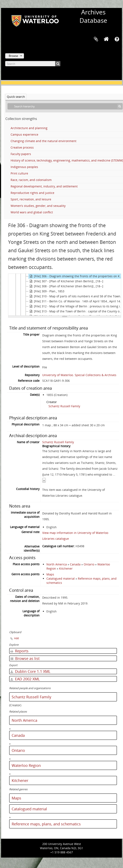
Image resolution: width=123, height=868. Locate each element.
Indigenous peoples (24, 167)
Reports (19, 651)
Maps (50, 574)
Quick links (117, 39)
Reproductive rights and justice (32, 193)
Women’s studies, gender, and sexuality (38, 206)
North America (57, 564)
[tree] (65, 295)
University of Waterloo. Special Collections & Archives (79, 375)
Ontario (89, 564)
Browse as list (25, 658)
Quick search (16, 97)
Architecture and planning (29, 128)
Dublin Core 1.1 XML (30, 671)
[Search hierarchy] (65, 106)
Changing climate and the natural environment (43, 141)
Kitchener (66, 568)
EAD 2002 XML (25, 679)
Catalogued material (61, 578)
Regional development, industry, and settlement (44, 186)
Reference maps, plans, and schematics (46, 824)
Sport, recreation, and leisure (31, 199)
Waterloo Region (26, 765)
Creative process (22, 147)
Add (16, 638)
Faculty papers (21, 154)
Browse (13, 56)
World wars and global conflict (32, 212)
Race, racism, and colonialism (31, 180)
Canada (75, 564)
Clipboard (96, 39)
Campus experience (24, 134)
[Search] (33, 64)
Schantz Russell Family (64, 406)
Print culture (19, 173)
